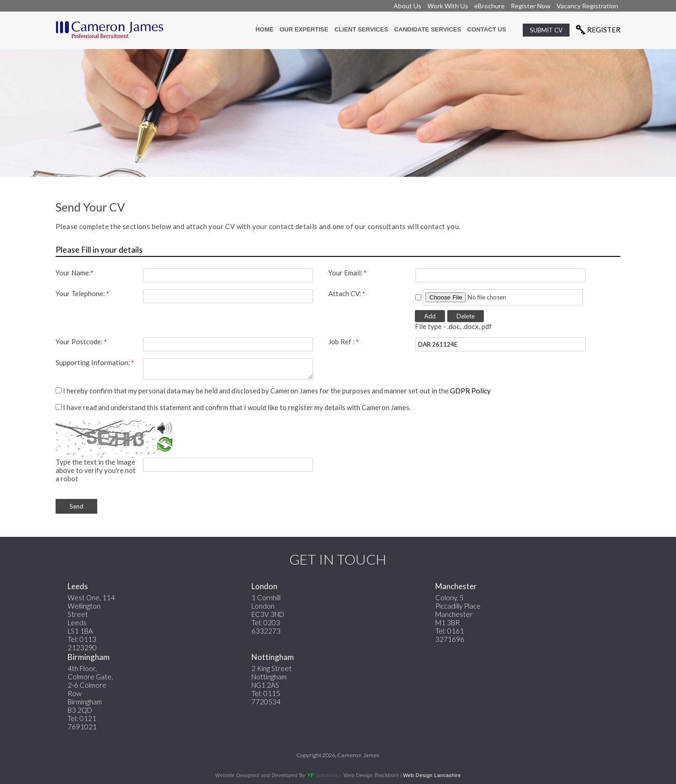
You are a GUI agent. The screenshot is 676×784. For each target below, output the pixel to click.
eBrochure (489, 6)
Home (265, 29)
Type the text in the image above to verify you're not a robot (96, 470)
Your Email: (347, 273)
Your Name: (74, 273)
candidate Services (428, 29)
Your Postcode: (81, 342)
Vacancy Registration (587, 6)
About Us (407, 6)
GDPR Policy (470, 391)
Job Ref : (343, 342)
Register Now (531, 6)
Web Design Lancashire (432, 775)
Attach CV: (347, 293)
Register (604, 30)
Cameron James (358, 755)
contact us (487, 29)
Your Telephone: (82, 293)
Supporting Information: (95, 362)
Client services (361, 29)
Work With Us (448, 6)
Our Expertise (304, 29)
